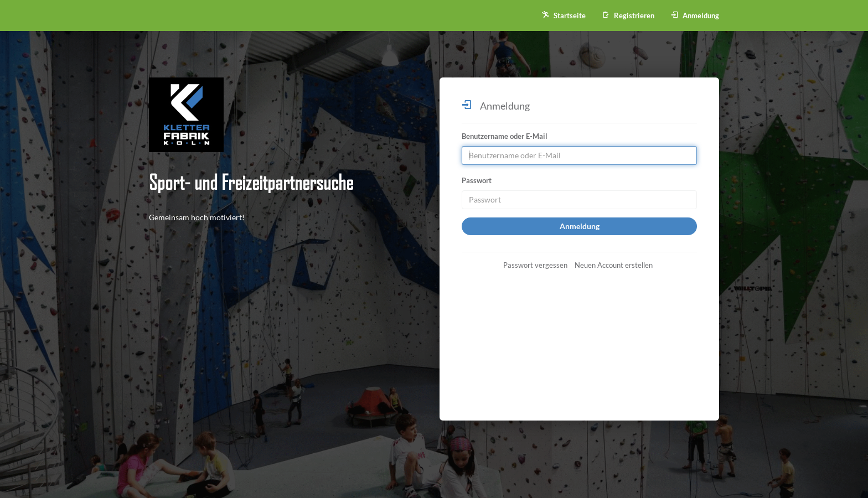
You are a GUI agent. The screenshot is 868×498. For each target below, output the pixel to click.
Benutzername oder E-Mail (505, 136)
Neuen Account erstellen (614, 265)
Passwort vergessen (535, 265)
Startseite (564, 15)
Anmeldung (695, 15)
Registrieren (628, 15)
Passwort (477, 180)
